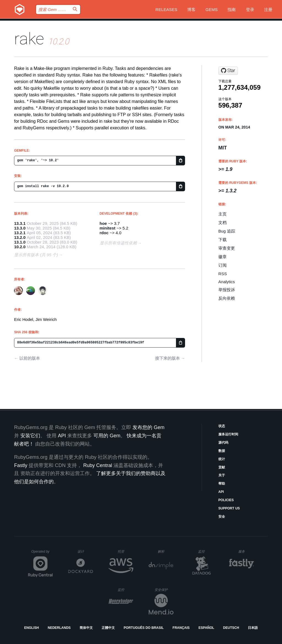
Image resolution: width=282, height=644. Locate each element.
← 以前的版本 (27, 358)
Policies (226, 500)
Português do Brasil (144, 628)
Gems (211, 9)
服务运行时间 (228, 434)
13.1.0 (20, 242)
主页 (223, 214)
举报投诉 (227, 290)
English (32, 628)
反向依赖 (227, 298)
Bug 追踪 (227, 231)
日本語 (253, 628)
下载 (223, 240)
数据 (222, 451)
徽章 (223, 257)
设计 (85, 551)
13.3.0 (20, 228)
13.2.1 (20, 233)
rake (29, 39)
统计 (222, 459)
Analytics (227, 282)
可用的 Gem (107, 436)
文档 (223, 223)
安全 (222, 517)
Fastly (21, 465)
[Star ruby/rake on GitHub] (228, 71)
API (221, 492)
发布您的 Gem (148, 427)
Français (181, 628)
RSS (223, 274)
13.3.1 (20, 223)
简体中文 (86, 628)
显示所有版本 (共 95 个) (36, 255)
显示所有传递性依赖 (118, 243)
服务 (246, 551)
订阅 (223, 265)
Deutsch (231, 628)
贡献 (222, 467)
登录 (250, 9)
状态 (222, 426)
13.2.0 (20, 237)
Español (206, 628)
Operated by (42, 553)
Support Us (229, 508)
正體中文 (108, 628)
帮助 (222, 484)
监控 (206, 551)
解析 (166, 551)
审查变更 (227, 248)
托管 (125, 551)
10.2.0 (20, 247)
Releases (166, 9)
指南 (232, 9)
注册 (268, 9)
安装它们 (30, 436)
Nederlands (59, 628)
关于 (222, 475)
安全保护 (164, 590)
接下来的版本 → (170, 358)
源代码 (223, 443)
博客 (191, 9)
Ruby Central (98, 465)
